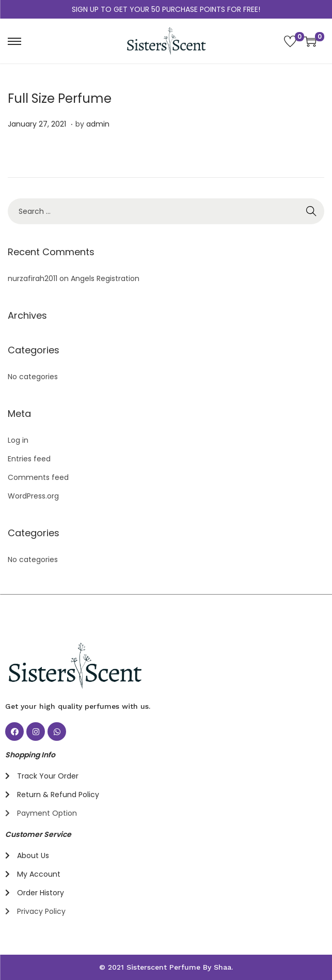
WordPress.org (33, 496)
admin (98, 124)
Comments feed (38, 477)
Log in (18, 440)
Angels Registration (105, 278)
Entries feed (29, 459)
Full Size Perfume (60, 98)
